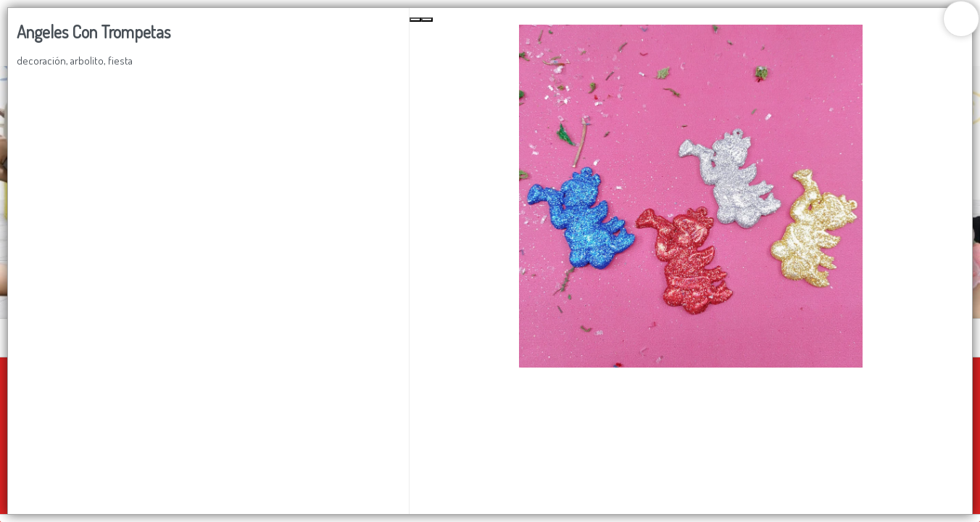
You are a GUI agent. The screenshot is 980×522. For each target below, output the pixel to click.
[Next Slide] (427, 20)
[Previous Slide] (415, 20)
